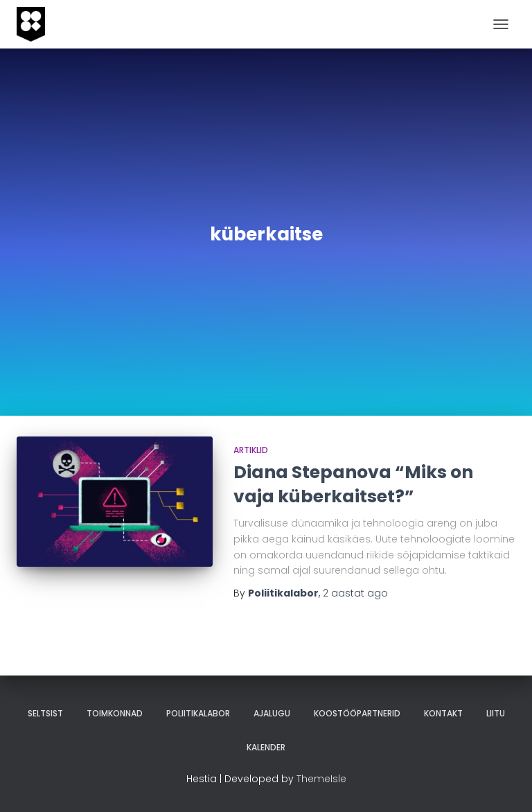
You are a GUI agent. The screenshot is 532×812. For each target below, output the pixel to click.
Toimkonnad (115, 713)
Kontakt (443, 713)
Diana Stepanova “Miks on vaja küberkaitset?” (353, 484)
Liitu (496, 713)
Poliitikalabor (198, 713)
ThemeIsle (321, 779)
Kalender (266, 747)
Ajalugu (272, 713)
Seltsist (45, 713)
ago (355, 593)
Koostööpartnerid (357, 713)
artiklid (251, 450)
